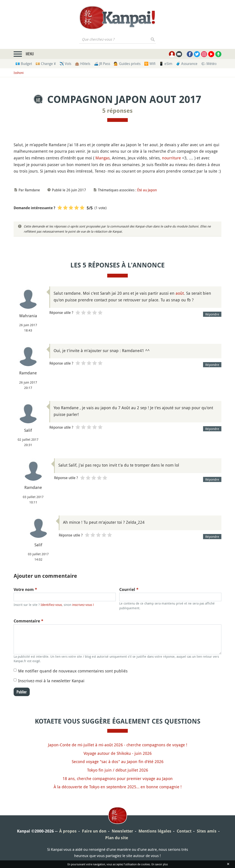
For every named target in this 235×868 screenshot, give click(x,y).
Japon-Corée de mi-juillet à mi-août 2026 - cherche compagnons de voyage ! (118, 745)
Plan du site (117, 838)
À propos (68, 831)
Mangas (103, 158)
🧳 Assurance (187, 64)
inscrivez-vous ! (83, 605)
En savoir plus (160, 864)
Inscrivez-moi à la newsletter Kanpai (51, 681)
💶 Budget (24, 64)
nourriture (171, 158)
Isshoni (19, 73)
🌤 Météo (209, 64)
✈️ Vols (65, 64)
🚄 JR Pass (102, 64)
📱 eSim (166, 64)
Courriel (129, 589)
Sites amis (207, 831)
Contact (184, 831)
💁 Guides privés (127, 64)
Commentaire (28, 621)
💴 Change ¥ (46, 64)
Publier (22, 692)
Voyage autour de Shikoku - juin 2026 (118, 753)
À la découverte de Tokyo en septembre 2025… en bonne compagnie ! (118, 787)
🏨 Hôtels (83, 64)
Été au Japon (147, 190)
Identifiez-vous (51, 605)
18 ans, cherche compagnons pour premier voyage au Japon (118, 778)
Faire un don (94, 831)
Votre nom (25, 589)
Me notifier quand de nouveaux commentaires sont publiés (73, 671)
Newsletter (122, 831)
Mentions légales (155, 831)
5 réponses (117, 111)
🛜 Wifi (150, 64)
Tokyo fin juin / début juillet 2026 (118, 770)
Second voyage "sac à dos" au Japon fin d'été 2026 (118, 762)
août (180, 293)
